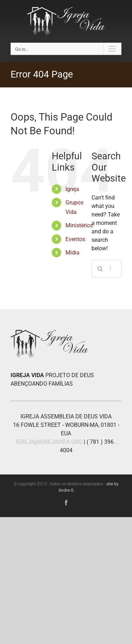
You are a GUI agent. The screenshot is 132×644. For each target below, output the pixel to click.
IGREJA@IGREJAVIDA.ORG (49, 442)
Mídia (73, 253)
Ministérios (79, 225)
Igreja (72, 189)
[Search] (100, 269)
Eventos (75, 239)
